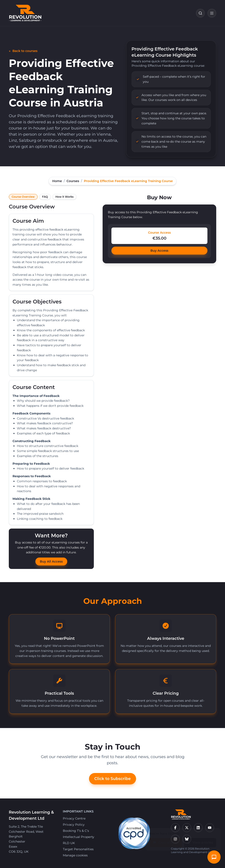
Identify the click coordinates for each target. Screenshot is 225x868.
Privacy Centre (74, 818)
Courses (73, 181)
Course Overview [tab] (23, 197)
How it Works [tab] (64, 197)
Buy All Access (51, 561)
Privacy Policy (74, 825)
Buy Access (160, 251)
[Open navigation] (212, 13)
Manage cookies (75, 855)
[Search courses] (200, 13)
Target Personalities (78, 849)
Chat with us (166, 840)
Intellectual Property (79, 837)
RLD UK (69, 843)
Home (57, 181)
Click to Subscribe (112, 779)
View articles (200, 840)
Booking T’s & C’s (76, 831)
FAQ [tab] (45, 197)
